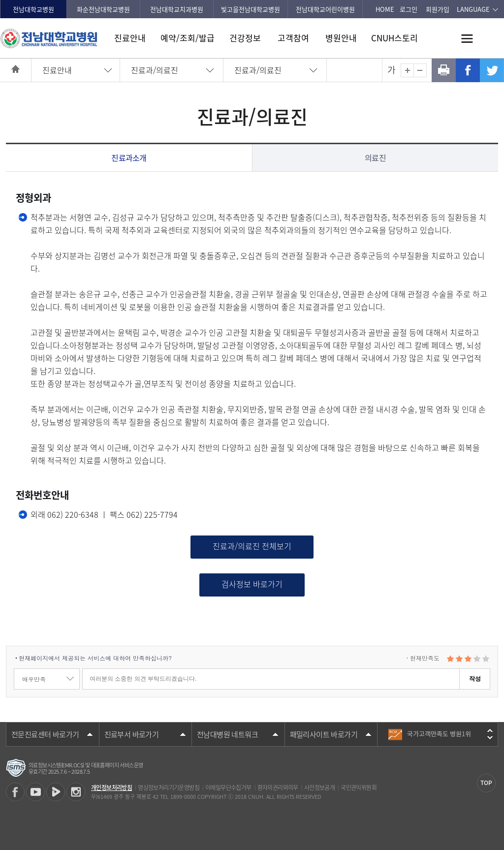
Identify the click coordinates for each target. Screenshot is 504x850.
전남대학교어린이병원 (325, 9)
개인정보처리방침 (111, 787)
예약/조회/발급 (188, 38)
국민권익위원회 (359, 787)
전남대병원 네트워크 (227, 734)
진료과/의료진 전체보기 (252, 546)
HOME (385, 9)
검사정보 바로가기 (252, 584)
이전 (490, 730)
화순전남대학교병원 (103, 9)
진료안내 (130, 38)
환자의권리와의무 (278, 787)
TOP (486, 783)
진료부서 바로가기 (132, 734)
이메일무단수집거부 (228, 787)
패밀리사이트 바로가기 (324, 734)
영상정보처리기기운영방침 (169, 787)
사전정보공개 (319, 787)
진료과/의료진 (155, 70)
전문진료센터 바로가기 (45, 734)
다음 (490, 738)
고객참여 (293, 38)
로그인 (409, 9)
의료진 (375, 157)
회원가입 (438, 9)
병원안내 (341, 38)
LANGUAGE (473, 9)
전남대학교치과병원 (177, 9)
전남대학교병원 (33, 9)
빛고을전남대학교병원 (251, 9)
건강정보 (245, 38)
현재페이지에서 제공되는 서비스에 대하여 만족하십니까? (95, 658)
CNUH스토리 (394, 38)
